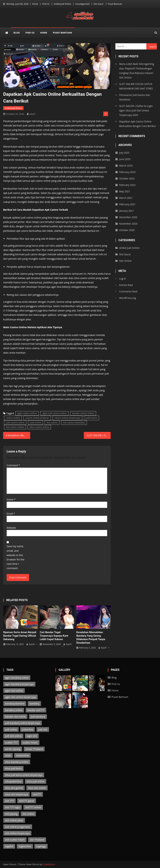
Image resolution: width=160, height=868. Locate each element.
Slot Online (125, 261)
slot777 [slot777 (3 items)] (37, 794)
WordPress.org (128, 298)
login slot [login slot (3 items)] (32, 736)
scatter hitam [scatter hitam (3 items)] (30, 743)
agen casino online (27, 413)
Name (11, 499)
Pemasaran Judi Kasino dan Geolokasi (135, 97)
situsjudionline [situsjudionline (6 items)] (13, 781)
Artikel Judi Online (62, 4)
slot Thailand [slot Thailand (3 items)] (37, 840)
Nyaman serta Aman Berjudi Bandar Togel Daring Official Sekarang (20, 636)
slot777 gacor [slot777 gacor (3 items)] (27, 801)
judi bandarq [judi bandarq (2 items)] (38, 717)
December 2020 (128, 217)
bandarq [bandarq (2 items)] (34, 703)
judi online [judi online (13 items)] (11, 729)
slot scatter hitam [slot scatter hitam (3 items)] (15, 840)
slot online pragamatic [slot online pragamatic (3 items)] (18, 827)
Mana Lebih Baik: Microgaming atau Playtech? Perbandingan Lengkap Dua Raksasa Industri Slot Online (137, 71)
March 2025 (126, 166)
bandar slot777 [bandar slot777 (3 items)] (36, 710)
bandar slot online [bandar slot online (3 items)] (15, 717)
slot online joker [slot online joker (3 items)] (14, 820)
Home (35, 4)
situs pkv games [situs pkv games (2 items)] (14, 788)
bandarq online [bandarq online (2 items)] (14, 710)
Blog (17, 33)
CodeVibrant (49, 864)
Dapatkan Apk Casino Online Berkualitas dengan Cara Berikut (138, 124)
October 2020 (127, 230)
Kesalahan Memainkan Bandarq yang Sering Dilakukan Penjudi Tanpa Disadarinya (19, 435)
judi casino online (15, 422)
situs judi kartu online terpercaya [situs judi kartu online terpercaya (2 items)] (24, 775)
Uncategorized (82, 4)
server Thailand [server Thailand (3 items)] (34, 749)
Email (11, 514)
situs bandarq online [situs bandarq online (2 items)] (17, 762)
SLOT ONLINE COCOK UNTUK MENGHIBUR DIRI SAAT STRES (136, 86)
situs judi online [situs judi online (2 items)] (36, 781)
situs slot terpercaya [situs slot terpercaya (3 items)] (16, 794)
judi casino (92, 418)
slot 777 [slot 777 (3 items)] (9, 801)
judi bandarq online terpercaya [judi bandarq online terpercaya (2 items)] (23, 723)
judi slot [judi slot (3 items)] (43, 729)
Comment (13, 465)
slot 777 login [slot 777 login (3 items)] (13, 807)
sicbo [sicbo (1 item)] (8, 755)
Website (11, 528)
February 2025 (127, 172)
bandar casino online (83, 413)
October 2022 (127, 178)
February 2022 (127, 185)
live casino (52, 422)
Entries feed (126, 285)
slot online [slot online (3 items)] (28, 814)
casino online (13, 418)
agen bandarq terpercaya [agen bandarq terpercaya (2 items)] (19, 684)
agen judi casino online (54, 413)
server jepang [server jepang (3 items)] (13, 749)
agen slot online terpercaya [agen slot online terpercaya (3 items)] (20, 697)
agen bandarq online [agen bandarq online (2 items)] (17, 678)
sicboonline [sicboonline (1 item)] (22, 755)
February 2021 (127, 204)
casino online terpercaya (67, 418)
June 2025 (125, 159)
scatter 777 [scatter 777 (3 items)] (11, 743)
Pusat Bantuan (115, 4)
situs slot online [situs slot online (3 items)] (37, 788)
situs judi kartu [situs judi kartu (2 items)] (13, 768)
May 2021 (125, 191)
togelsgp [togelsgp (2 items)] (41, 846)
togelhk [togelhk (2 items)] (9, 846)
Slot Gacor (99, 4)
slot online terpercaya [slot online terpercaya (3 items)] (17, 833)
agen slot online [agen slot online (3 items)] (14, 691)
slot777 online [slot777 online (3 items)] (33, 807)
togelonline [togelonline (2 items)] (25, 846)
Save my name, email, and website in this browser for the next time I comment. (15, 557)
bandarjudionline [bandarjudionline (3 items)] (15, 703)
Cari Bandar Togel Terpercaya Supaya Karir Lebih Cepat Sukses (54, 636)
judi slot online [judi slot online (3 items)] (13, 736)
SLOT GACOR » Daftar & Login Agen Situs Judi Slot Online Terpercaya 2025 (99, 435)
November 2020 (128, 224)
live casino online (15, 427)
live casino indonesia (74, 422)
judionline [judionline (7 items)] (28, 729)
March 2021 (126, 198)
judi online (36, 422)
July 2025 (124, 153)
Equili (32, 114)
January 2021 (127, 211)
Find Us (46, 4)
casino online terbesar (37, 418)
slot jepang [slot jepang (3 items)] (11, 814)
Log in (123, 279)
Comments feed (128, 291)
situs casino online (39, 427)
